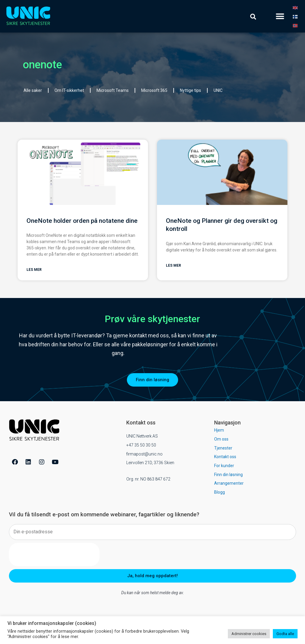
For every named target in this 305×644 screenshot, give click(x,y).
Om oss (221, 439)
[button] (280, 16)
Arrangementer (229, 484)
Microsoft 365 (154, 90)
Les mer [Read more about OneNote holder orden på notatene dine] (34, 270)
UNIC (218, 90)
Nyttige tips (190, 90)
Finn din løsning (228, 475)
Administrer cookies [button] (249, 634)
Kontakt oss (225, 457)
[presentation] (54, 555)
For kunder (224, 466)
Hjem (219, 430)
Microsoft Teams (113, 90)
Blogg (220, 492)
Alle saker (33, 90)
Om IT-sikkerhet (69, 90)
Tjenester (223, 448)
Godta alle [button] (285, 634)
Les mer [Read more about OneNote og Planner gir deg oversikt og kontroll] (173, 266)
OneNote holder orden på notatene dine (82, 221)
